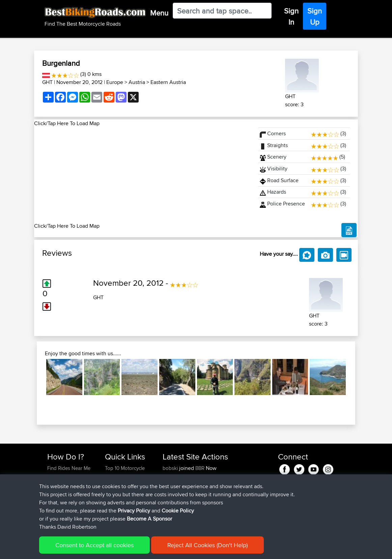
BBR (200, 468)
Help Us (114, 517)
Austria (137, 82)
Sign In (291, 16)
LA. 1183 (235, 509)
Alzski (170, 476)
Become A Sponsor (69, 509)
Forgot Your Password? (60, 496)
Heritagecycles (179, 509)
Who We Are (119, 500)
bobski (171, 468)
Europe (115, 82)
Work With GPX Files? (71, 484)
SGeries (172, 484)
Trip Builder (117, 492)
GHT (47, 82)
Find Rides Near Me (69, 468)
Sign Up (315, 16)
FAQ (52, 517)
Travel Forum (119, 484)
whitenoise (175, 500)
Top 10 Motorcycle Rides (125, 472)
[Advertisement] (142, 175)
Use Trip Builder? (66, 476)
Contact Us (117, 509)
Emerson (173, 492)
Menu (159, 13)
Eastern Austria (168, 82)
